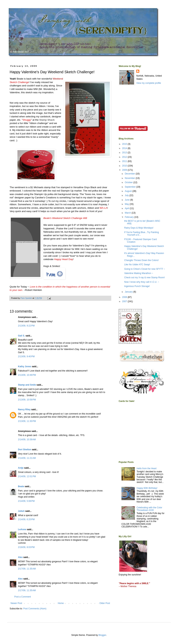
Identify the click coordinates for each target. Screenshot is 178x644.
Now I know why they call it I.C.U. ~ (142, 282)
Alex (20, 557)
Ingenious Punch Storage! (137, 286)
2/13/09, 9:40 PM (26, 356)
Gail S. (21, 336)
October (129, 182)
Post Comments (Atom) (35, 609)
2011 (125, 161)
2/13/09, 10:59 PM (27, 400)
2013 (125, 153)
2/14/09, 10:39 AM (27, 440)
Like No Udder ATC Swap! (137, 265)
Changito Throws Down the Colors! (141, 260)
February (130, 217)
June (127, 200)
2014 (125, 148)
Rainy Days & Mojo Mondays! (139, 228)
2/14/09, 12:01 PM (27, 476)
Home (61, 603)
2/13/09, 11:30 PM (27, 421)
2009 (125, 170)
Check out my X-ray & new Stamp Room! (145, 278)
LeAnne (22, 529)
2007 (125, 301)
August (129, 191)
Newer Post (16, 603)
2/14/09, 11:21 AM (27, 458)
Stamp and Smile (27, 385)
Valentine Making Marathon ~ (139, 273)
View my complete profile (149, 83)
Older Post (105, 603)
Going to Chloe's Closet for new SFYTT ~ (145, 269)
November (130, 178)
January (129, 292)
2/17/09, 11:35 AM (27, 569)
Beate (21, 486)
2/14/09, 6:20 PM (26, 519)
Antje (21, 468)
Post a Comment (23, 597)
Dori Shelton (25, 450)
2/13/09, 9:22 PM (26, 326)
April (127, 208)
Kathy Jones (25, 366)
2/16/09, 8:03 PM (26, 547)
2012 (125, 157)
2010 (125, 166)
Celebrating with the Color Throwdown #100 (149, 509)
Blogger (102, 635)
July (127, 195)
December (130, 174)
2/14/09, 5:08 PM (26, 501)
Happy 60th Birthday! (147, 488)
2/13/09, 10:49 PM (27, 375)
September (131, 187)
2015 (125, 144)
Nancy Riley (24, 409)
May (127, 204)
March (128, 213)
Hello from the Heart (147, 468)
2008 (125, 297)
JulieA (21, 511)
